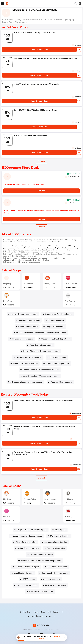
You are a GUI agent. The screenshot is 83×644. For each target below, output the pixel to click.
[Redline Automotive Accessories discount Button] (40, 370)
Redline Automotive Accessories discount (41, 370)
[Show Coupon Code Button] (39, 50)
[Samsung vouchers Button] (51, 579)
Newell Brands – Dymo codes (29, 357)
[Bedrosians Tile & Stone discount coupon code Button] (40, 561)
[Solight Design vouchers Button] (27, 548)
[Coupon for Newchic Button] (54, 327)
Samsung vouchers (52, 579)
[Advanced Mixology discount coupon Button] (25, 382)
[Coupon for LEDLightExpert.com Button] (55, 339)
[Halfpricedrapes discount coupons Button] (31, 530)
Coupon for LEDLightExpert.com (56, 339)
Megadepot (8, 284)
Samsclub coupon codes (29, 320)
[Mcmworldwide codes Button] (59, 536)
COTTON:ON (71, 284)
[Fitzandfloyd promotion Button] (25, 542)
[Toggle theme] (80, 3)
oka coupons (60, 530)
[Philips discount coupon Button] (55, 585)
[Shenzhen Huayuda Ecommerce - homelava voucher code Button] (40, 333)
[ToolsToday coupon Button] (57, 357)
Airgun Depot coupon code (58, 364)
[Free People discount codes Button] (40, 591)
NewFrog (7, 499)
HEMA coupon (29, 579)
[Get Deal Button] (41, 191)
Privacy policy (43, 630)
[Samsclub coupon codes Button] (28, 320)
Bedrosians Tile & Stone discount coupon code (41, 561)
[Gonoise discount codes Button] (22, 339)
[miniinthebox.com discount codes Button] (26, 536)
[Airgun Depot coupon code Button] (57, 364)
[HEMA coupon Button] (28, 579)
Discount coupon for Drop (41, 554)
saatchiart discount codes (55, 542)
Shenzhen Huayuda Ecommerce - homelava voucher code (41, 333)
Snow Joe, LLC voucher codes (55, 573)
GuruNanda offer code (24, 573)
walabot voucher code (28, 327)
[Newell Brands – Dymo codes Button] (28, 357)
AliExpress (28, 284)
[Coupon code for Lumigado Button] (26, 567)
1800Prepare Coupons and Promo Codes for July (24, 184)
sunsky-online (30, 499)
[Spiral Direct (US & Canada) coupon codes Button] (40, 376)
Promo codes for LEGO (27, 585)
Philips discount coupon (55, 585)
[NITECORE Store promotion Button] (24, 364)
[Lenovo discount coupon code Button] (23, 314)
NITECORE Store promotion (25, 364)
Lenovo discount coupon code (24, 314)
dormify (7, 517)
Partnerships (39, 612)
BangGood (8, 301)
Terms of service (55, 630)
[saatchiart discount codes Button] (54, 542)
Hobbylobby (49, 284)
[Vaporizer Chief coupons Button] (60, 382)
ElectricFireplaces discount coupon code (41, 351)
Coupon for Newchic (55, 327)
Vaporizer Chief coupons (61, 382)
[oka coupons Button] (59, 530)
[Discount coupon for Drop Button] (40, 554)
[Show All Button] (41, 478)
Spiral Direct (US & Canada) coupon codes (41, 376)
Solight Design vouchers (28, 548)
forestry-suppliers (52, 499)
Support (52, 616)
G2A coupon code (56, 320)
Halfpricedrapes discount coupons (32, 530)
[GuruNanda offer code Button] (23, 573)
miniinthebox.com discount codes (27, 536)
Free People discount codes (41, 591)
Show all (41, 478)
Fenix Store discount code (41, 345)
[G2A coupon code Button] (55, 320)
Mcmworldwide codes (60, 536)
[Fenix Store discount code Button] (40, 345)
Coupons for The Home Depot (58, 314)
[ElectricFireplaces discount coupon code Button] (40, 351)
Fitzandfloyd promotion (26, 542)
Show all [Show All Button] (41, 161)
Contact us (42, 616)
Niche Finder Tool (55, 612)
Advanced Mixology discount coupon (26, 382)
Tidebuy (68, 517)
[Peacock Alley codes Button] (55, 548)
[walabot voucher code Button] (27, 327)
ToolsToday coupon (58, 357)
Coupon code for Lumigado (27, 567)
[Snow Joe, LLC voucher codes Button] (54, 573)
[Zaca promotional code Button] (56, 567)
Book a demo (26, 612)
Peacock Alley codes (56, 548)
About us (32, 616)
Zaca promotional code (57, 567)
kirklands (69, 499)
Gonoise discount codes (23, 339)
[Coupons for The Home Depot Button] (58, 314)
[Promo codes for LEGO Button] (26, 585)
